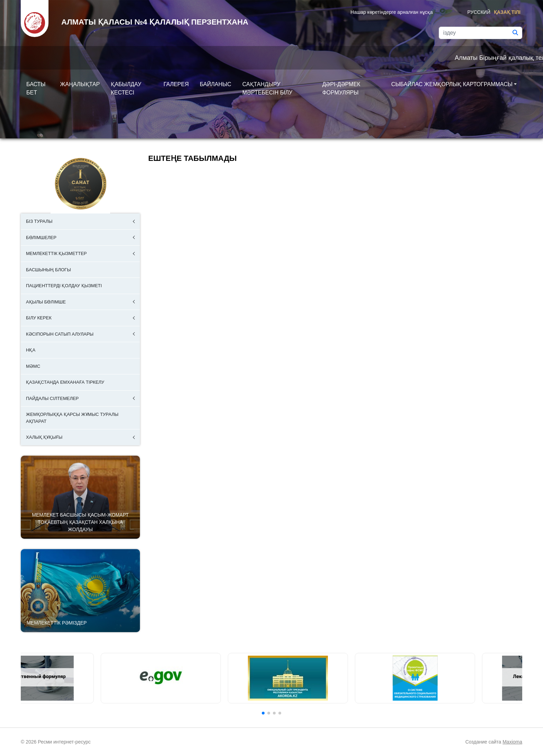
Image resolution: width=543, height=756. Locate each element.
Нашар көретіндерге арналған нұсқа (391, 12)
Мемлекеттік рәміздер (57, 623)
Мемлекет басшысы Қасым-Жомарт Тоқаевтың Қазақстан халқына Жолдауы (80, 522)
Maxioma (512, 742)
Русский (479, 12)
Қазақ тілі (507, 12)
